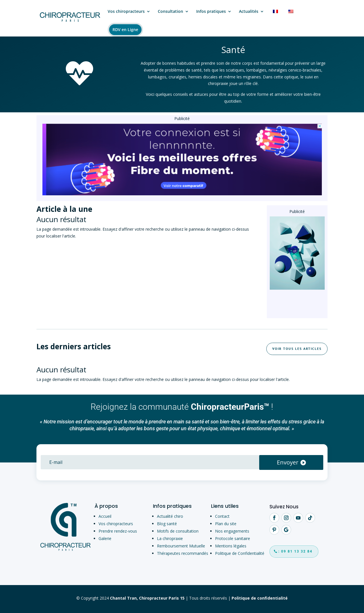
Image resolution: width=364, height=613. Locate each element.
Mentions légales (231, 546)
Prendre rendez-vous (118, 531)
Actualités (249, 12)
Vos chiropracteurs (126, 12)
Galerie (105, 538)
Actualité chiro (170, 516)
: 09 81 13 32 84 (295, 551)
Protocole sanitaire (233, 538)
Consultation (170, 12)
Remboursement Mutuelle (181, 546)
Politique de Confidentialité (240, 553)
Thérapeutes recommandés (183, 553)
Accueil (105, 516)
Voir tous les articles (297, 349)
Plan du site (226, 524)
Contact (222, 516)
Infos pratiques (211, 12)
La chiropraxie (170, 538)
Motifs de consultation (178, 531)
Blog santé (167, 524)
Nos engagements (232, 531)
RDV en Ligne (125, 30)
